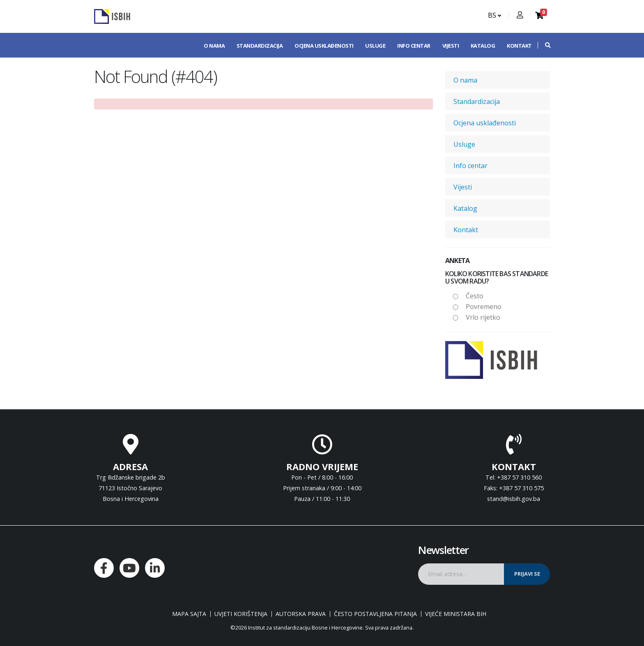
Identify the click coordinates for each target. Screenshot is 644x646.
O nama (214, 46)
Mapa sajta (189, 614)
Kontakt (519, 46)
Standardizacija (260, 46)
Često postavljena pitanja (375, 614)
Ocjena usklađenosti (324, 46)
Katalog (483, 46)
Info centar (414, 46)
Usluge (375, 46)
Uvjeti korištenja (241, 614)
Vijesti (451, 46)
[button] (544, 45)
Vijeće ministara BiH (456, 614)
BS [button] (494, 15)
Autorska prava (301, 614)
